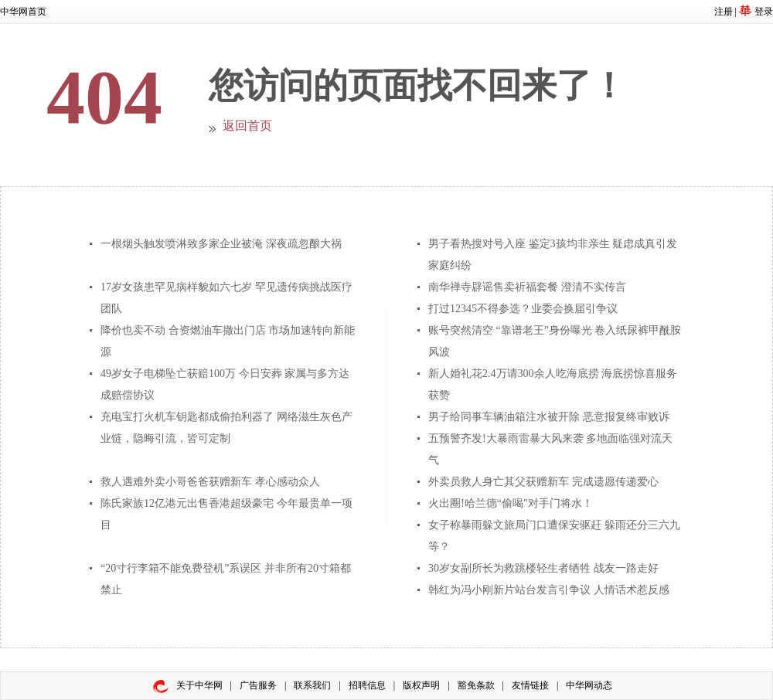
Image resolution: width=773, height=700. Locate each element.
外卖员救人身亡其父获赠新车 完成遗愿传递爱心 (543, 482)
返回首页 (247, 126)
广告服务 (258, 685)
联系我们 (312, 685)
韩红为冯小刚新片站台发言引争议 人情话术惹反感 (549, 590)
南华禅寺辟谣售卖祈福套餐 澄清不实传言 (527, 287)
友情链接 (530, 685)
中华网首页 (23, 12)
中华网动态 (589, 685)
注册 (724, 12)
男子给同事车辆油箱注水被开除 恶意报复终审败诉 (549, 417)
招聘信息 (367, 685)
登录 (764, 12)
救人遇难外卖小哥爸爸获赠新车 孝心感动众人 (210, 482)
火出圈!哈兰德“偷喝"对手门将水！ (511, 503)
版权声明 (421, 685)
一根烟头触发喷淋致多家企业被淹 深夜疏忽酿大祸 (221, 244)
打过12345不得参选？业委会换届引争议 (523, 309)
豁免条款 (476, 685)
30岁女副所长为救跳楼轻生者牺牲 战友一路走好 (543, 568)
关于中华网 (199, 685)
